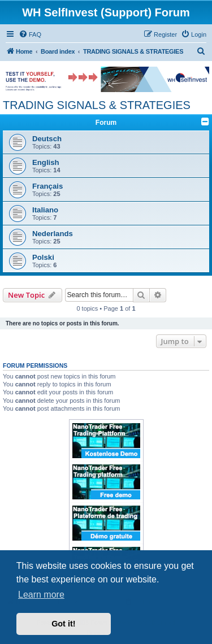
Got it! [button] (63, 624)
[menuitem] (30, 34)
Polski (43, 257)
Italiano (45, 210)
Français (47, 186)
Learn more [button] (41, 595)
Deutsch (47, 139)
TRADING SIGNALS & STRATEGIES (97, 105)
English (46, 162)
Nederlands (53, 234)
